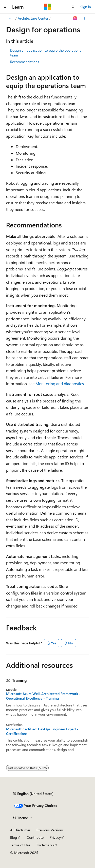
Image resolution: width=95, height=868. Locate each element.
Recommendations (25, 62)
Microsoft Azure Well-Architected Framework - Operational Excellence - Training (43, 696)
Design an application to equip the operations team (46, 53)
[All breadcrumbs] (11, 18)
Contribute (35, 837)
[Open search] (73, 7)
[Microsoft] (48, 7)
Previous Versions (50, 830)
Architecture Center (33, 18)
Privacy (55, 837)
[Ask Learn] (75, 18)
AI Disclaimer (20, 830)
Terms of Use (20, 845)
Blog (14, 837)
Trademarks (45, 845)
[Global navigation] (5, 7)
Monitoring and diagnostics (60, 384)
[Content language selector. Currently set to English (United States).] (33, 793)
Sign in (86, 7)
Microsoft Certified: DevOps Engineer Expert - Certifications (42, 731)
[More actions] (84, 18)
